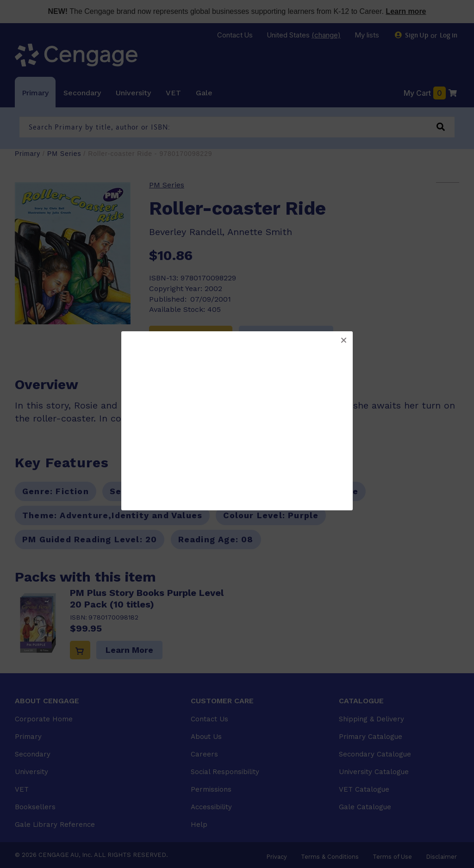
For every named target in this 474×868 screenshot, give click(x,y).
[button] (343, 341)
